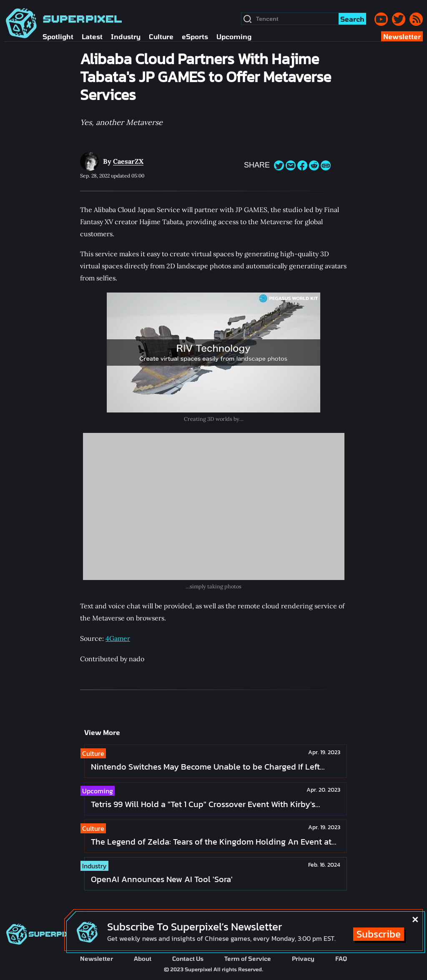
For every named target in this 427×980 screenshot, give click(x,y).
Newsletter (97, 959)
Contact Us (188, 959)
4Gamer (118, 638)
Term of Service (248, 959)
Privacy (303, 959)
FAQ (341, 959)
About (143, 959)
